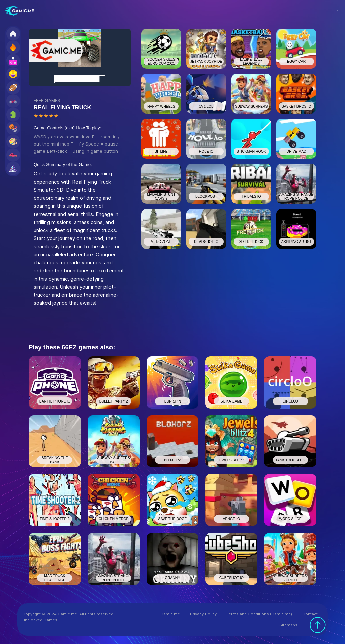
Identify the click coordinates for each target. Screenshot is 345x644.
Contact (310, 614)
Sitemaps (288, 625)
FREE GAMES (47, 100)
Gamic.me (170, 614)
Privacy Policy (203, 614)
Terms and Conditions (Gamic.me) (259, 614)
